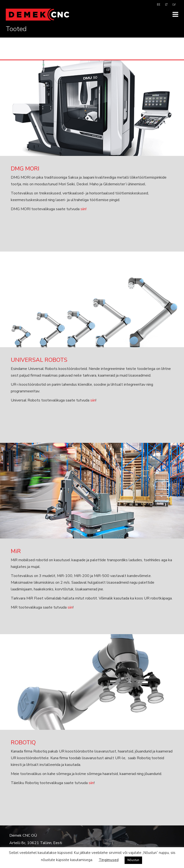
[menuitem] (159, 5)
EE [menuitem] (159, 5)
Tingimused (109, 860)
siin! (83, 209)
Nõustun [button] (133, 860)
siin (93, 400)
